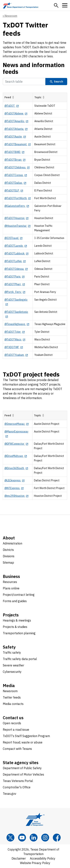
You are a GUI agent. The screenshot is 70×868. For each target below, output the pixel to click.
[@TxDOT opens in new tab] (12, 106)
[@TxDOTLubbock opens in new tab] (17, 253)
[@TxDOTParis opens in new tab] (15, 277)
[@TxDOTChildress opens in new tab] (17, 167)
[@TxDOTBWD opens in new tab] (14, 152)
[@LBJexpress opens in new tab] (15, 480)
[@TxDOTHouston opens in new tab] (17, 218)
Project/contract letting (19, 595)
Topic (40, 97)
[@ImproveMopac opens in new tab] (17, 424)
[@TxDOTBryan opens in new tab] (15, 160)
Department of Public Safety (22, 768)
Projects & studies (15, 627)
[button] (56, 5)
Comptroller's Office (17, 787)
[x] (10, 838)
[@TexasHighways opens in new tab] (17, 324)
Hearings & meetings (17, 620)
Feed (10, 97)
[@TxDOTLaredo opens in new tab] (16, 246)
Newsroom (11, 16)
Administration (13, 543)
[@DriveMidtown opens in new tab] (16, 456)
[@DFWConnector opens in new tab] (16, 444)
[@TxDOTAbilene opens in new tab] (16, 113)
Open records (12, 723)
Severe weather (13, 665)
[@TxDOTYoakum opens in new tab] (16, 355)
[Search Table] (24, 82)
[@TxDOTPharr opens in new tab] (15, 284)
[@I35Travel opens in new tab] (14, 238)
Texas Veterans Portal (18, 781)
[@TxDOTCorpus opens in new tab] (16, 175)
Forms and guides (15, 601)
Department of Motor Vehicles (23, 774)
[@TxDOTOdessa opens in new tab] (16, 269)
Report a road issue (16, 730)
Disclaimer (19, 858)
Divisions (9, 556)
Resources (10, 582)
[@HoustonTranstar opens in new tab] (18, 226)
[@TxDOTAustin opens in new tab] (15, 137)
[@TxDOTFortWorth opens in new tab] (18, 198)
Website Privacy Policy (35, 863)
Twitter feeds (12, 697)
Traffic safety (12, 653)
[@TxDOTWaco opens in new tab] (15, 339)
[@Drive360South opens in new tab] (16, 468)
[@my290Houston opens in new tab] (17, 496)
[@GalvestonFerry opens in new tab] (17, 206)
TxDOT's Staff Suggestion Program (26, 736)
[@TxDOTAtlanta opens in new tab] (16, 129)
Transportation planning (19, 633)
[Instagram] (45, 838)
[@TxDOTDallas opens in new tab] (15, 183)
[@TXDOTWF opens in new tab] (14, 347)
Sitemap (8, 563)
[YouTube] (22, 838)
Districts (8, 550)
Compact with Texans (17, 749)
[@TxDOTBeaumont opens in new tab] (18, 144)
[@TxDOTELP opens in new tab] (14, 191)
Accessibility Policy (43, 858)
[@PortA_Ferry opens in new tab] (15, 292)
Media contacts (13, 704)
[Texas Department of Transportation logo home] (21, 5)
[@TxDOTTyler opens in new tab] (15, 332)
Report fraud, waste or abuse (23, 742)
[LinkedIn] (34, 838)
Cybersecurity (12, 672)
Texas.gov (10, 794)
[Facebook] (57, 838)
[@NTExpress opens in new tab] (14, 488)
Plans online (11, 588)
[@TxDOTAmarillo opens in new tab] (16, 121)
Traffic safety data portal (20, 659)
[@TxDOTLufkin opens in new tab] (15, 261)
